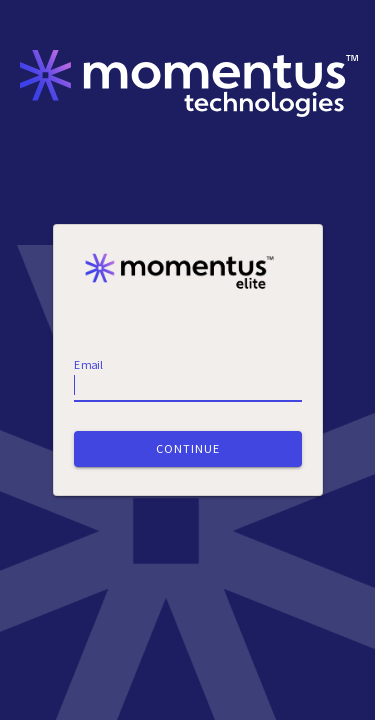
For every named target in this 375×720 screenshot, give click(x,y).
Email (89, 364)
